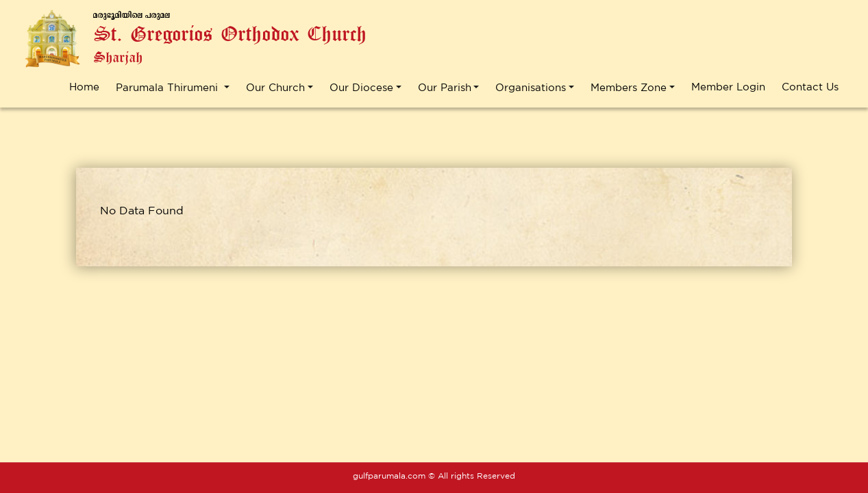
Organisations (531, 87)
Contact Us (810, 87)
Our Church (275, 87)
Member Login (728, 87)
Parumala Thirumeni (169, 87)
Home (84, 87)
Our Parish (445, 87)
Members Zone (629, 87)
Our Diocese (361, 87)
